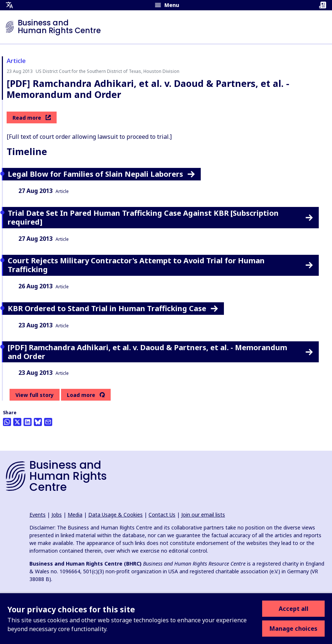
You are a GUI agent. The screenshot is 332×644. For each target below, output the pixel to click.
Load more (81, 395)
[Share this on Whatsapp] (7, 422)
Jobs (57, 515)
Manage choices (293, 629)
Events (38, 515)
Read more (32, 118)
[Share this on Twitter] (17, 422)
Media (75, 515)
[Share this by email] (48, 422)
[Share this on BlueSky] (38, 422)
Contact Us (162, 515)
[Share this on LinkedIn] (28, 422)
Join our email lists (203, 515)
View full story (35, 395)
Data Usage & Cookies (115, 515)
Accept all (294, 609)
